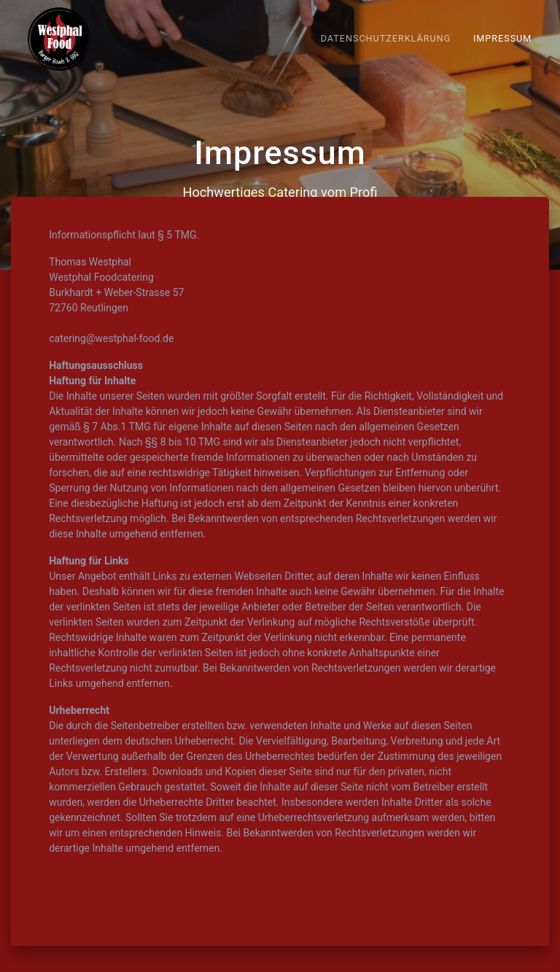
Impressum (502, 38)
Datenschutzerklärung (386, 38)
